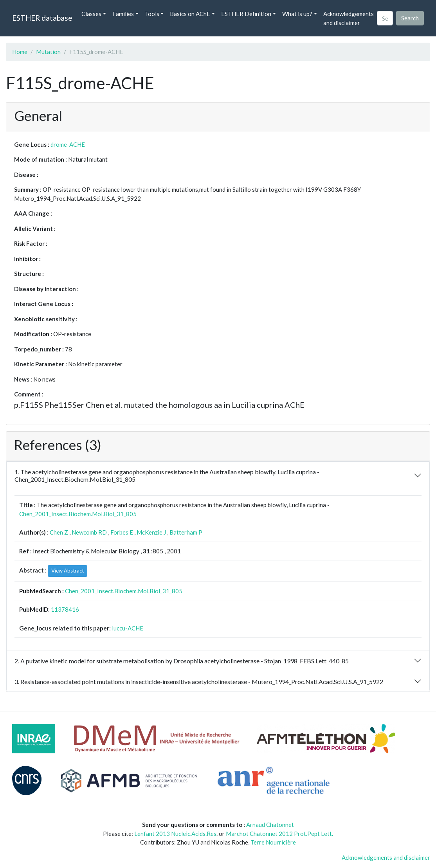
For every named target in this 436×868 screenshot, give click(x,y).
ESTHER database (42, 18)
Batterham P (186, 532)
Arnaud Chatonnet (270, 825)
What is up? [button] (297, 14)
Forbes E (122, 532)
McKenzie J (151, 532)
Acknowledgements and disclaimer (349, 18)
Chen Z (59, 532)
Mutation (48, 52)
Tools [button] (152, 14)
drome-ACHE (68, 144)
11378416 (65, 609)
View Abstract (68, 571)
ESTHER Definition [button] (246, 14)
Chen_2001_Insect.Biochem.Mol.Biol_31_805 (78, 514)
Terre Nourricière (273, 842)
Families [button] (123, 14)
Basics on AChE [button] (190, 14)
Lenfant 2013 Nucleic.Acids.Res (175, 834)
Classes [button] (91, 14)
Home (20, 52)
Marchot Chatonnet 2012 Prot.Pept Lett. (279, 834)
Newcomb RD (89, 532)
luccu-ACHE (128, 628)
